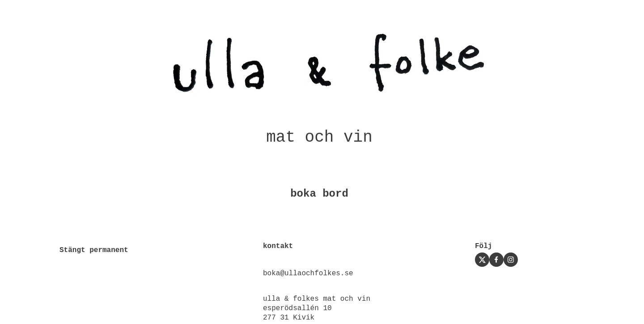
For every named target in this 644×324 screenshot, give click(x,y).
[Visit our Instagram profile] (511, 260)
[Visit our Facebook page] (496, 260)
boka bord (319, 194)
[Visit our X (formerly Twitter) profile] (482, 260)
